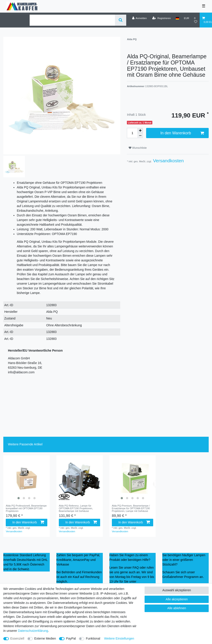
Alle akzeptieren (177, 599)
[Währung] (187, 18)
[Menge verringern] (140, 136)
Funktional (93, 638)
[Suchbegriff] (72, 20)
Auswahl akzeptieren (177, 590)
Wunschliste (138, 148)
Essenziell (17, 638)
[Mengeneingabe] (132, 133)
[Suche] (121, 20)
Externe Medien (45, 638)
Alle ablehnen (177, 608)
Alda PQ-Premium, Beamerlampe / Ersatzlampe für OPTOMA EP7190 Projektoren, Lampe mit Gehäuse (131, 508)
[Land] (177, 18)
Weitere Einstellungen (119, 638)
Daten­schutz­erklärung (33, 631)
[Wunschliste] (196, 20)
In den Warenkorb (182, 133)
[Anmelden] (139, 18)
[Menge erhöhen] (140, 131)
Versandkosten (168, 161)
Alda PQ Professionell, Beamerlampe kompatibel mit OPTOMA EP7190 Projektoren (26, 508)
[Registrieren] (161, 18)
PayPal (71, 638)
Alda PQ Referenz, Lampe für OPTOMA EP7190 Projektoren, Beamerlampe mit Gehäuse (76, 508)
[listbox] (27, 479)
